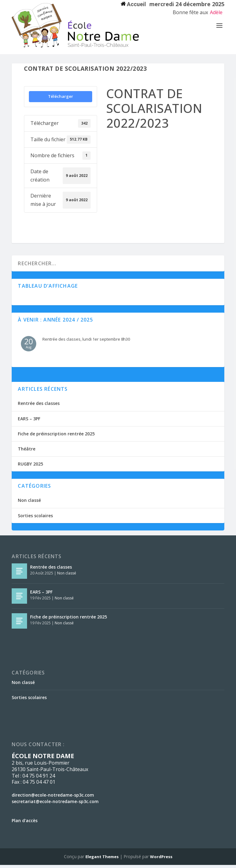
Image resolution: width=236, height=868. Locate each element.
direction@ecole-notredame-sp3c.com (53, 798)
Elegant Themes (102, 860)
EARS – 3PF (29, 422)
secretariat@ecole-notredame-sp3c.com (55, 804)
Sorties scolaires (35, 519)
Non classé (29, 503)
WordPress (161, 860)
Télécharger (61, 99)
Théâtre (27, 452)
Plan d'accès (25, 824)
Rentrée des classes (39, 406)
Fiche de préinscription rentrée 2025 (56, 437)
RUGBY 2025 (30, 467)
